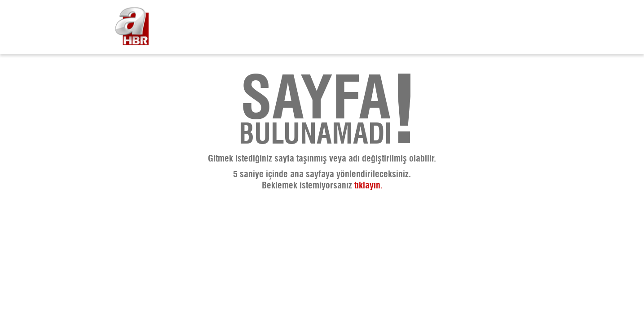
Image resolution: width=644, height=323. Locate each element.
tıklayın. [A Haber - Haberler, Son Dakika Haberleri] (368, 186)
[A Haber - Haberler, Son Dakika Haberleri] (132, 27)
